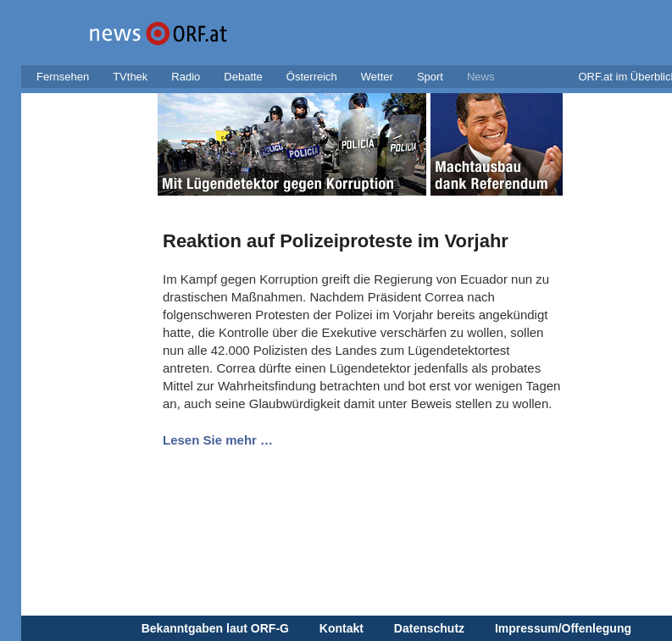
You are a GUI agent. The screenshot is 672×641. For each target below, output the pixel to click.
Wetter (377, 77)
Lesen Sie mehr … (218, 440)
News (481, 77)
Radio (186, 77)
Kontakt (342, 628)
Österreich (312, 77)
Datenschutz (429, 628)
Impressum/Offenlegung (563, 628)
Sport (430, 77)
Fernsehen (63, 77)
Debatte (243, 77)
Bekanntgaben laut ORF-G (215, 628)
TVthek (130, 77)
